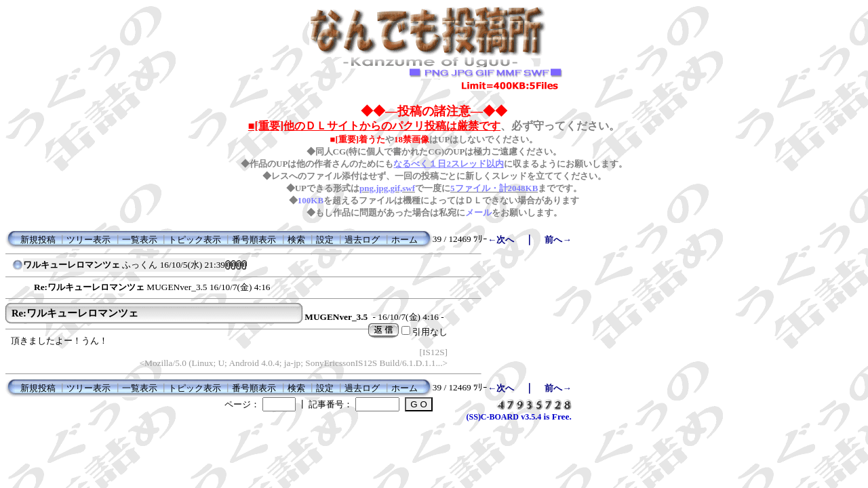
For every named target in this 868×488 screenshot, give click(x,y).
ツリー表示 (88, 240)
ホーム (405, 240)
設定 (325, 240)
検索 (296, 240)
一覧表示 (140, 240)
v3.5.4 (531, 417)
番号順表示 (254, 240)
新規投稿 (38, 240)
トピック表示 (195, 240)
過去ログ (362, 240)
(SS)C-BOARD (493, 417)
